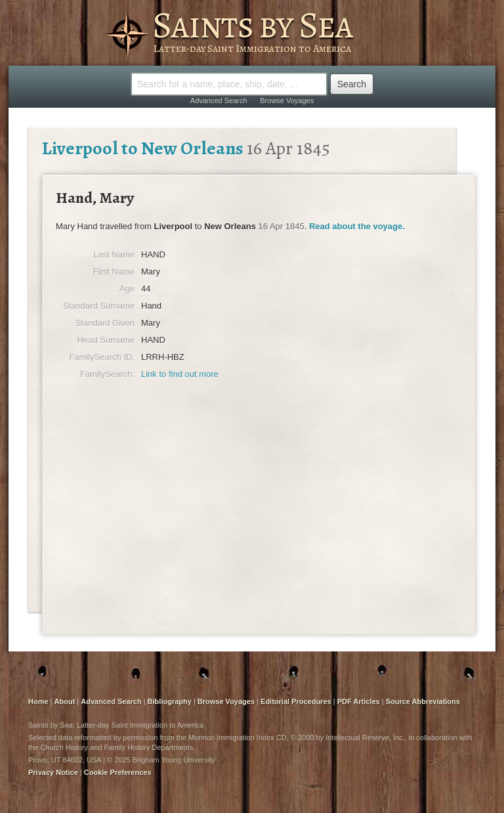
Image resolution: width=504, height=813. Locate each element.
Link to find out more (180, 374)
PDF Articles (359, 701)
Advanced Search (219, 100)
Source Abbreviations (423, 701)
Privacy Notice (53, 772)
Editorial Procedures (296, 701)
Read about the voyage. (357, 226)
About (65, 701)
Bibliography (170, 701)
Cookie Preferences (118, 772)
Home (38, 701)
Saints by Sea (252, 25)
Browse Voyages (287, 100)
